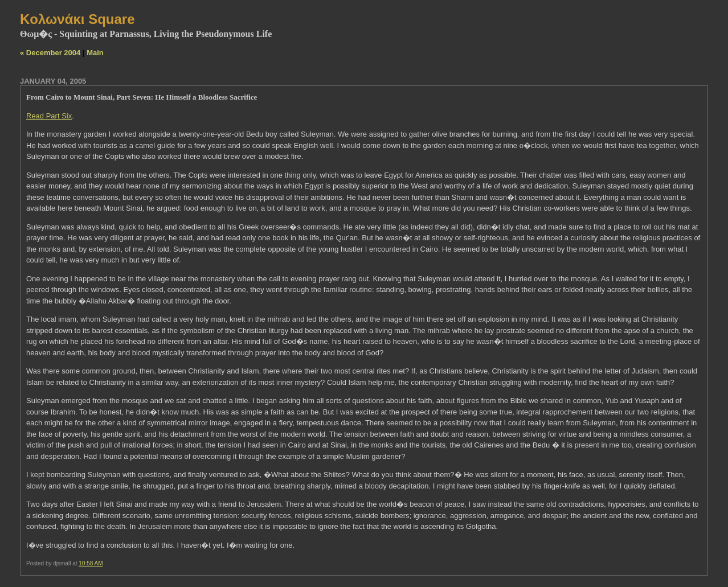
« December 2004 (50, 53)
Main (95, 53)
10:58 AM (91, 563)
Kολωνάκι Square (77, 19)
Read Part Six (49, 116)
